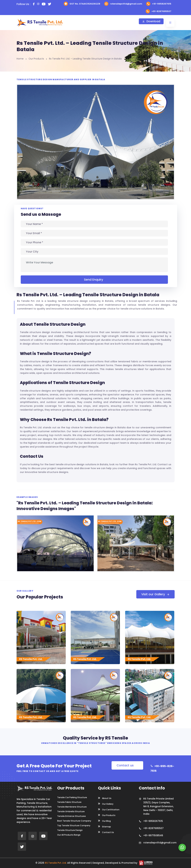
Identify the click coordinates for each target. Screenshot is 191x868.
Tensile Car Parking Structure (72, 797)
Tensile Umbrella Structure (71, 812)
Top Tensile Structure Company (74, 826)
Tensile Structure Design (70, 830)
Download (151, 21)
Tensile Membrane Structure (72, 807)
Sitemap (104, 826)
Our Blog (104, 821)
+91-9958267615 (159, 4)
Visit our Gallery (155, 594)
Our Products (36, 59)
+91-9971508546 (153, 835)
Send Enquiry (94, 280)
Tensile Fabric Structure (69, 802)
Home (20, 59)
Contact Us (106, 832)
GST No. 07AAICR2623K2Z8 (82, 4)
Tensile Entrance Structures (71, 816)
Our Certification (109, 809)
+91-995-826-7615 (162, 768)
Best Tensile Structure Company (74, 821)
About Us (105, 798)
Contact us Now (125, 766)
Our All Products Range (69, 835)
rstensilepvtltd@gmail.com (123, 4)
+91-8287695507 (158, 11)
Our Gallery (106, 804)
